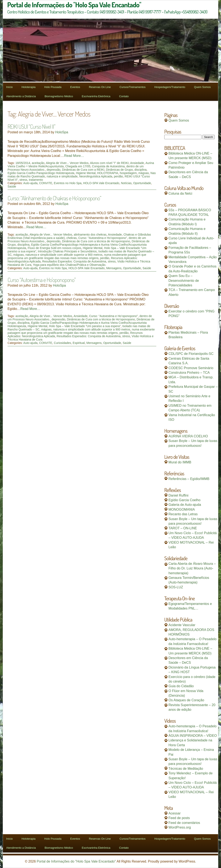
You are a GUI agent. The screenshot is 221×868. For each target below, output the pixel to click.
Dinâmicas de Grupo (120, 170)
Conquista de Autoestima (108, 166)
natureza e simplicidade (62, 176)
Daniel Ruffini (178, 495)
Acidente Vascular (182, 625)
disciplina (141, 170)
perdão (118, 176)
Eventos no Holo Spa (68, 183)
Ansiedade (137, 163)
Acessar (175, 813)
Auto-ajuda (30, 183)
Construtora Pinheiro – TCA (189, 373)
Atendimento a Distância (21, 96)
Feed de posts (179, 818)
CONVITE (46, 183)
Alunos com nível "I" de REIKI (109, 163)
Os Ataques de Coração (186, 700)
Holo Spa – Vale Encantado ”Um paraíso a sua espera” (85, 326)
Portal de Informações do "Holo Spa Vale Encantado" (76, 861)
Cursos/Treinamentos (133, 87)
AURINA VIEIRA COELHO (188, 436)
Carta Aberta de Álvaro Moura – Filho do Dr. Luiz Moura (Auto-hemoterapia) (192, 568)
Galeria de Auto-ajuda (185, 505)
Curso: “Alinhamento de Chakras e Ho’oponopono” (54, 198)
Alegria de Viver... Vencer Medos (67, 163)
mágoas (144, 173)
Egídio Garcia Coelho (184, 500)
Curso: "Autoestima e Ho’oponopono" (103, 238)
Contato (124, 96)
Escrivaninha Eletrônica (96, 96)
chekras (72, 238)
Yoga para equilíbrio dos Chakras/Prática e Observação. (70, 265)
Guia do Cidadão (181, 686)
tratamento (36, 180)
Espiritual (79, 343)
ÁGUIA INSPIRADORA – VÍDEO (193, 736)
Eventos (75, 87)
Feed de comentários (184, 823)
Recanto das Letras (183, 514)
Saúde (12, 186)
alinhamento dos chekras (90, 235)
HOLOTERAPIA (108, 173)
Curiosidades (62, 343)
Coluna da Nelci (180, 193)
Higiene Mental (86, 173)
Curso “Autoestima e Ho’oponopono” (42, 280)
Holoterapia (28, 87)
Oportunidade (142, 183)
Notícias (126, 183)
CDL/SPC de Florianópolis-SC (191, 354)
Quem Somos (202, 87)
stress (23, 180)
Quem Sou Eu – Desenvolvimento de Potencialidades (184, 281)
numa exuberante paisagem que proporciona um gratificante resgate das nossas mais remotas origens (77, 256)
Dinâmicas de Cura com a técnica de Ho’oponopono (96, 241)
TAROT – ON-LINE (183, 528)
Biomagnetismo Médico (59, 96)
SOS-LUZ (176, 587)
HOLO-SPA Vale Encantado (101, 183)
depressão (53, 170)
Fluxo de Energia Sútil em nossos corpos (54, 248)
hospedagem (128, 173)
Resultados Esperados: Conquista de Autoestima (74, 261)
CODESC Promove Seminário (191, 368)
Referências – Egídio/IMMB (189, 479)
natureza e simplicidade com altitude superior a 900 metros (64, 255)
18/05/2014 (23, 163)
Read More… (74, 156)
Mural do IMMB (180, 462)
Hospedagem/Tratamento (170, 87)
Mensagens (114, 268)
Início (10, 87)
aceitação (38, 163)
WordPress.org (180, 827)
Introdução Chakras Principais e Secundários (67, 251)
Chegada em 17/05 (78, 166)
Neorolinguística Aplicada (96, 176)
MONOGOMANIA (182, 509)
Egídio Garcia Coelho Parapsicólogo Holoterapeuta (41, 173)
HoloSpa (62, 132)
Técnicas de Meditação (186, 769)
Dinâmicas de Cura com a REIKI (83, 170)
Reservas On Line (100, 87)
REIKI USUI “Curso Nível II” (31, 126)
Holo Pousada (53, 87)
